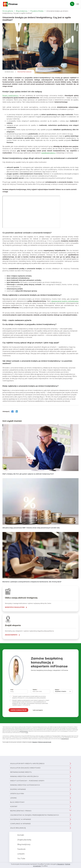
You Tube (21, 859)
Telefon (35, 690)
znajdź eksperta (11, 635)
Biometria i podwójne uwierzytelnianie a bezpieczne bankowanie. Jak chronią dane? (32, 582)
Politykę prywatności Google (45, 742)
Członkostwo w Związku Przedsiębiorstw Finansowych (34, 815)
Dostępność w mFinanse (21, 819)
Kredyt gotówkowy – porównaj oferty (27, 781)
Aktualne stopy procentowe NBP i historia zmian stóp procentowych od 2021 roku (31, 528)
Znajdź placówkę (24, 840)
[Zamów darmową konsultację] (72, 4)
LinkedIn (21, 854)
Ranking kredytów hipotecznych (24, 776)
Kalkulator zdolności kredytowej (25, 768)
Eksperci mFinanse (18, 789)
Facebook (21, 849)
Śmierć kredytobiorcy (10, 96)
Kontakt (14, 806)
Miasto (58, 690)
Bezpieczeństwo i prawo (21, 811)
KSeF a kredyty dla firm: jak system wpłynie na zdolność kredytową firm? (28, 474)
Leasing (13, 798)
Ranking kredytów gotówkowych (25, 785)
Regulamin (35, 742)
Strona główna (8, 11)
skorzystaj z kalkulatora (15, 607)
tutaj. (27, 732)
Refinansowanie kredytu (21, 772)
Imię (12, 690)
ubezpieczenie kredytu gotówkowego (65, 301)
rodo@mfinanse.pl (24, 731)
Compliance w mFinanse (20, 824)
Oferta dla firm (17, 794)
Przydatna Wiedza (37, 11)
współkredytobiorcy (48, 153)
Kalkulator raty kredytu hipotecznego (27, 764)
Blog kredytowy (22, 11)
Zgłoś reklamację (18, 828)
